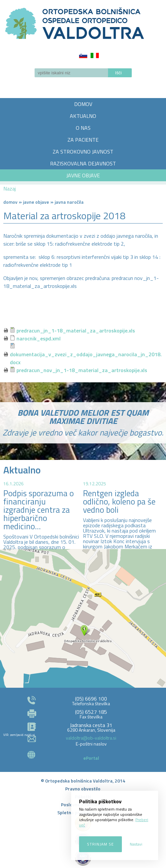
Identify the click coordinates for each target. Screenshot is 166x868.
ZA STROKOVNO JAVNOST (83, 152)
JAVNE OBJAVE (83, 175)
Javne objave (36, 202)
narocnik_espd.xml (39, 338)
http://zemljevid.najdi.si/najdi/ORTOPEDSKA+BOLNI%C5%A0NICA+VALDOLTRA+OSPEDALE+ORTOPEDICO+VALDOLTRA (83, 618)
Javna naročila (69, 202)
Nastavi (136, 844)
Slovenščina (83, 55)
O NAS (83, 128)
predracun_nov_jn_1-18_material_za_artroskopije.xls (82, 370)
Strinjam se (100, 844)
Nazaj (10, 189)
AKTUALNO (83, 116)
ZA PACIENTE (83, 140)
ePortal (91, 758)
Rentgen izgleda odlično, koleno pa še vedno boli (119, 502)
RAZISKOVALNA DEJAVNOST (83, 163)
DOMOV (83, 104)
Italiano (95, 55)
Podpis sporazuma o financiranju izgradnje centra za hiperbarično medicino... (39, 510)
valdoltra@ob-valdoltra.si (91, 738)
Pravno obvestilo (83, 789)
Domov (10, 202)
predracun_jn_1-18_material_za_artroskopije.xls (76, 330)
